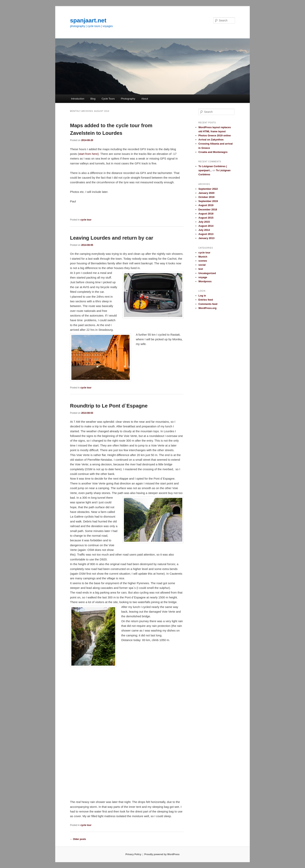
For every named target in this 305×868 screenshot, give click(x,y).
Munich (203, 257)
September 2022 (208, 189)
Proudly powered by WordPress (162, 854)
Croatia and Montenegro (213, 152)
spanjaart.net (88, 20)
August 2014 (206, 226)
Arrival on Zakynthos (211, 140)
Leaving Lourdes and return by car (112, 238)
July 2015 (204, 222)
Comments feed (208, 304)
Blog (93, 99)
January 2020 (206, 193)
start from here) (89, 154)
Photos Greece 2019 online (215, 135)
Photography (128, 99)
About (145, 99)
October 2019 (206, 197)
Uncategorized (207, 273)
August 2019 (206, 205)
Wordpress (205, 281)
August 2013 (206, 234)
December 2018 (208, 210)
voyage (203, 277)
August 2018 (206, 214)
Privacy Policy (133, 854)
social (202, 265)
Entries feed (206, 300)
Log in (202, 296)
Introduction (78, 99)
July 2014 (204, 230)
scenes (203, 261)
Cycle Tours (108, 99)
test (201, 269)
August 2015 (206, 218)
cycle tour (86, 220)
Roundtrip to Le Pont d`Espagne (109, 406)
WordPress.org (207, 308)
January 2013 (206, 238)
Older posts (78, 839)
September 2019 (208, 201)
